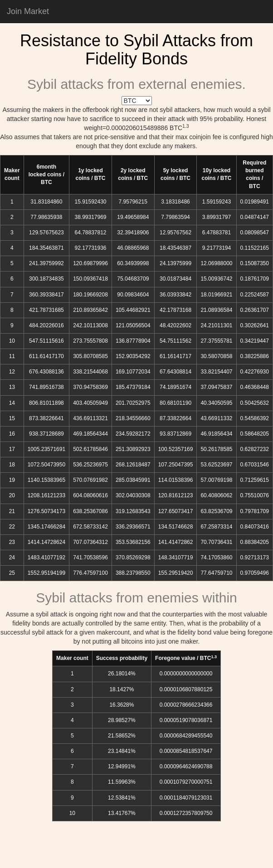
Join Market (28, 11)
